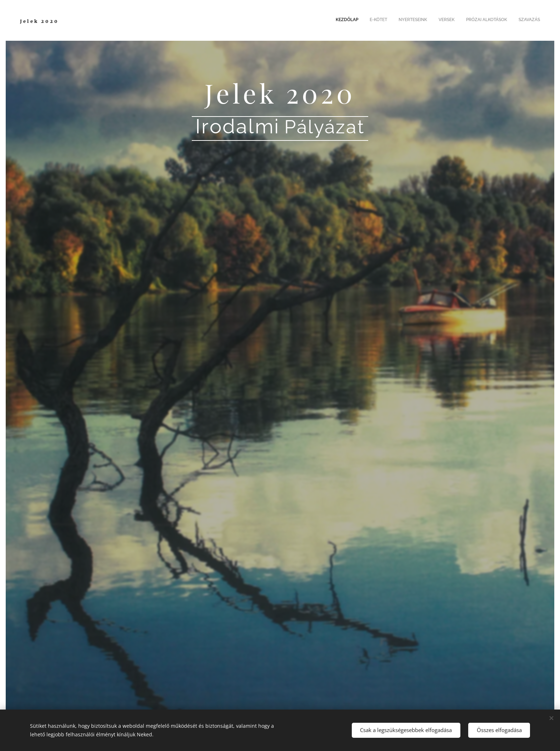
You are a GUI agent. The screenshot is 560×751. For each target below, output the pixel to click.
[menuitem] (485, 20)
